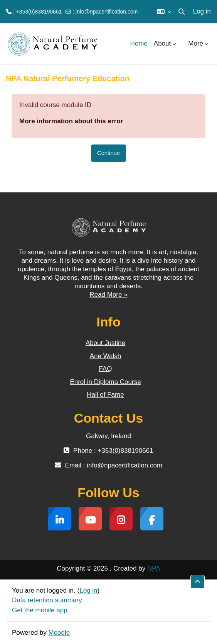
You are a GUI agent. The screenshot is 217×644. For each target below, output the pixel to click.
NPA (154, 568)
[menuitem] (182, 44)
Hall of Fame (105, 395)
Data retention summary (47, 600)
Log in (202, 11)
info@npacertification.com (107, 12)
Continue (108, 153)
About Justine (105, 343)
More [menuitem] (196, 43)
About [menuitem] (162, 43)
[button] (164, 12)
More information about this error (71, 121)
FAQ (105, 369)
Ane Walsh (106, 356)
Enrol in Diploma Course (105, 382)
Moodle (59, 633)
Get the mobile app (40, 610)
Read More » (108, 295)
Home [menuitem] (139, 43)
